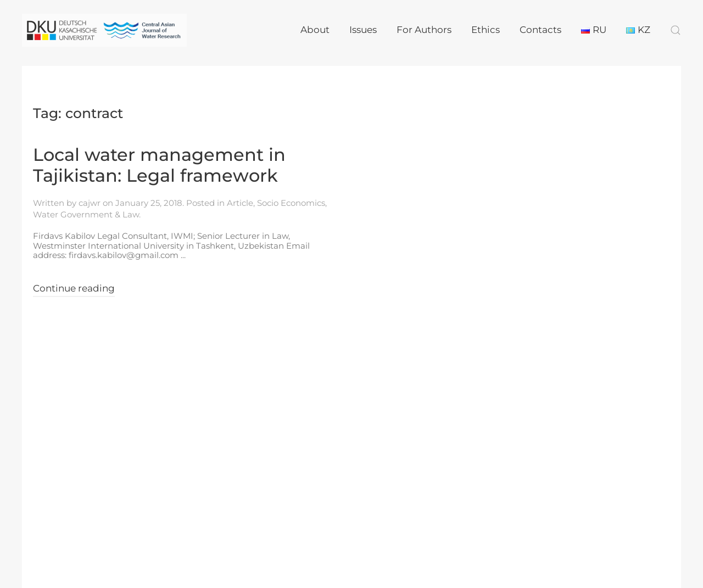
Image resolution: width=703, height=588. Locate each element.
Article (240, 203)
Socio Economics (291, 203)
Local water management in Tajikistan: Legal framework (159, 165)
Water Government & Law (86, 214)
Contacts (540, 30)
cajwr (90, 203)
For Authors (424, 30)
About (315, 30)
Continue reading (74, 288)
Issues (363, 30)
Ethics (486, 30)
